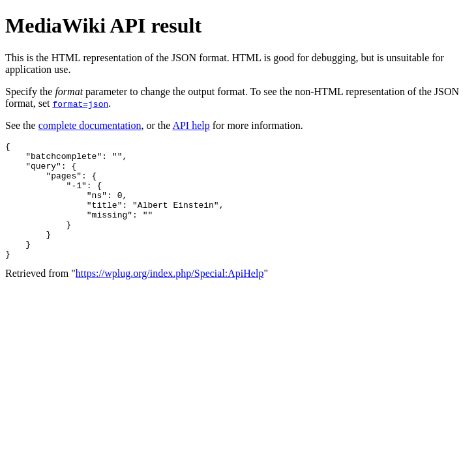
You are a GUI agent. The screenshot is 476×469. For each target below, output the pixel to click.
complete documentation (90, 125)
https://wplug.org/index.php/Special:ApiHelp (170, 297)
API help (191, 125)
